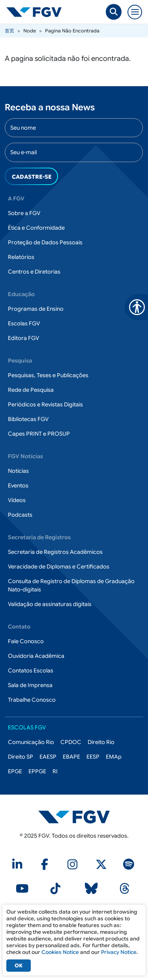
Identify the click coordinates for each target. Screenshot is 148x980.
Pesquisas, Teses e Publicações (48, 375)
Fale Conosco (26, 641)
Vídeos (17, 500)
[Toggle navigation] (135, 12)
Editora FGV (23, 338)
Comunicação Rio (31, 742)
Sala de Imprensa (30, 685)
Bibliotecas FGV (28, 419)
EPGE (15, 771)
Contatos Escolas (31, 670)
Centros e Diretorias (34, 272)
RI (55, 771)
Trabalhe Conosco (32, 700)
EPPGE (37, 771)
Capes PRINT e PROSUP (39, 434)
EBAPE (71, 757)
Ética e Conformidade (36, 228)
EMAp (114, 757)
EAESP (48, 757)
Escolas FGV (24, 323)
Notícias (18, 471)
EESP (93, 757)
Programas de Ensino (36, 309)
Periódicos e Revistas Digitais (45, 404)
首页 (9, 31)
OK (19, 966)
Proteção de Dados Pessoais (45, 242)
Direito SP (21, 757)
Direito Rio (101, 742)
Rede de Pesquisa (31, 390)
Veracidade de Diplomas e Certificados (59, 566)
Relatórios (21, 257)
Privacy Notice (119, 952)
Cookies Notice (60, 952)
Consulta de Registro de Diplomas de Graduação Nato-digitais (71, 585)
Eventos (18, 485)
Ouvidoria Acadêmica (36, 656)
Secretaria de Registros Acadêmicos (55, 552)
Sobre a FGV (24, 213)
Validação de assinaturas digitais (50, 604)
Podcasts (20, 515)
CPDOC (71, 742)
